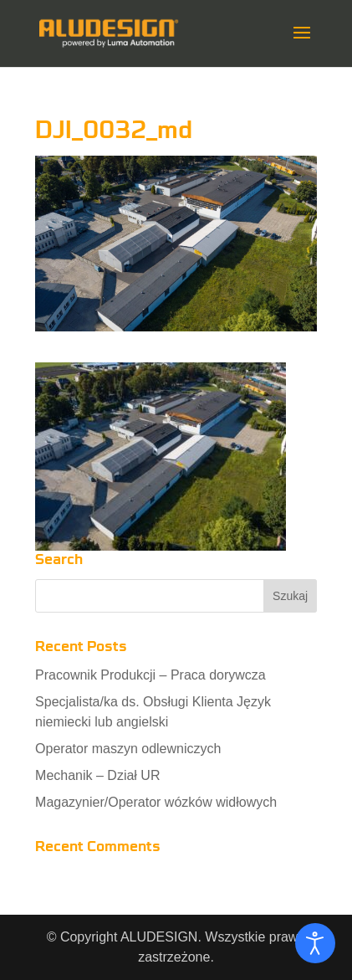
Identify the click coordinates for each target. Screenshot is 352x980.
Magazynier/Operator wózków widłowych (156, 802)
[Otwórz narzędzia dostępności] (315, 943)
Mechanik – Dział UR (97, 775)
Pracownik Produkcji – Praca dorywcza (150, 675)
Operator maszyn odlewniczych (128, 749)
